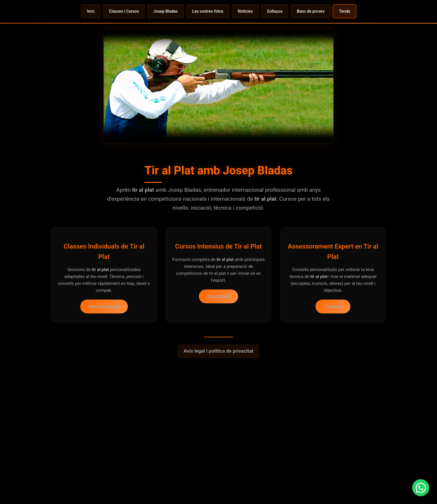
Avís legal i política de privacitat (218, 345)
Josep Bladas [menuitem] (165, 11)
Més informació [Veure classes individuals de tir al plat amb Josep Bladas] (104, 300)
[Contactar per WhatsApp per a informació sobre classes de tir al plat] (415, 482)
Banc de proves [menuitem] (311, 11)
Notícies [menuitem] (245, 11)
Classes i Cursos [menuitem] (124, 11)
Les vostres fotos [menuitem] (208, 11)
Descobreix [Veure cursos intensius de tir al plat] (218, 290)
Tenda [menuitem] (344, 11)
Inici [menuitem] (91, 11)
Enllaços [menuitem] (275, 11)
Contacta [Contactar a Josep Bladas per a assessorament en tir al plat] (333, 300)
